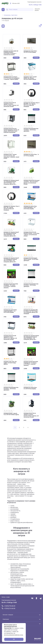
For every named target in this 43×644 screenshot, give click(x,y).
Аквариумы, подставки (10, 15)
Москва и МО (16, 3)
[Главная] (5, 3)
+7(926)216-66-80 (10, 608)
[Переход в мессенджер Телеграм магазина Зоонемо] (41, 598)
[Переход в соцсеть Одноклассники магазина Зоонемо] (36, 598)
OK (14, 639)
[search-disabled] (7, 10)
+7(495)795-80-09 (10, 606)
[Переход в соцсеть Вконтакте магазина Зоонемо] (32, 598)
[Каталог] (3, 10)
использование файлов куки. (14, 635)
